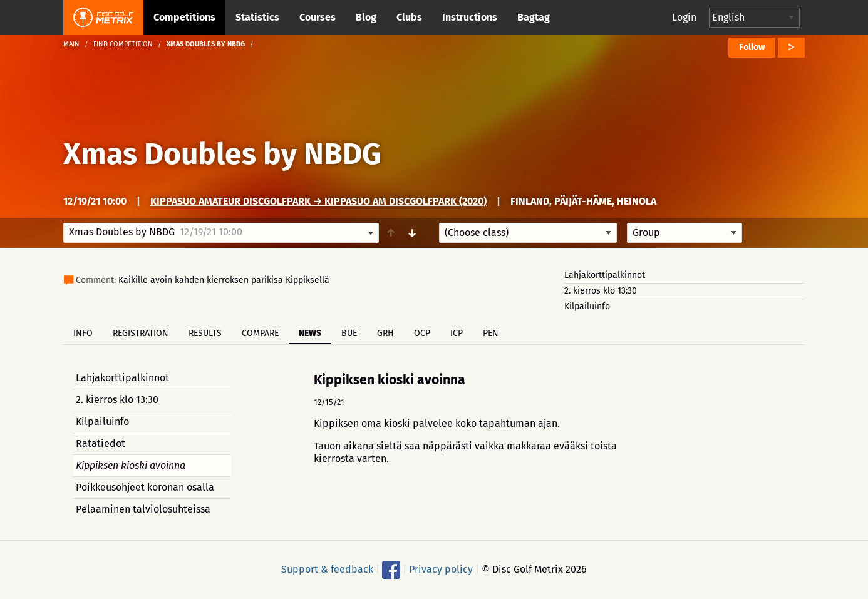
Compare (260, 333)
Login (684, 17)
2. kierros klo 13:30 (601, 291)
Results (205, 333)
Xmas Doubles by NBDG (222, 154)
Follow (752, 47)
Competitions (184, 17)
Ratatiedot (101, 443)
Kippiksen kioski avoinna (131, 465)
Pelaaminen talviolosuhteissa (143, 509)
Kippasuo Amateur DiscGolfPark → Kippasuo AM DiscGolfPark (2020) (318, 201)
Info (83, 333)
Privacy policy (441, 569)
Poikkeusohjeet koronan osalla (145, 487)
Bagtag (534, 17)
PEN (491, 333)
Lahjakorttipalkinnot (605, 275)
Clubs (409, 17)
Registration (141, 333)
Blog (366, 17)
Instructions (470, 17)
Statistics (257, 17)
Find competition (123, 44)
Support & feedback (327, 569)
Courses (318, 17)
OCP (422, 333)
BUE (349, 333)
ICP (457, 333)
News (310, 333)
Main (71, 44)
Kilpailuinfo (587, 306)
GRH (385, 333)
